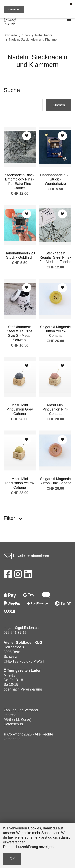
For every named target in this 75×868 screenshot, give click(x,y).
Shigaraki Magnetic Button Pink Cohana (55, 481)
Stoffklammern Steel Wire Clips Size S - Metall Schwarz (20, 333)
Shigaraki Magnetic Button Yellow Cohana (55, 331)
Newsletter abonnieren (26, 556)
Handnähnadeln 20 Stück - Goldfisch (20, 255)
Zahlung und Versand (21, 710)
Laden (36, 671)
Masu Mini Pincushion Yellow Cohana (20, 483)
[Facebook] (8, 575)
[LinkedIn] (28, 575)
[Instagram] (18, 575)
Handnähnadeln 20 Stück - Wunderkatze (55, 179)
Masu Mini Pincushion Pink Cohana (55, 409)
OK (12, 859)
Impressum (12, 715)
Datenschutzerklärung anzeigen (28, 847)
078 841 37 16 (15, 633)
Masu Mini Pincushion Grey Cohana (20, 409)
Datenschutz (14, 724)
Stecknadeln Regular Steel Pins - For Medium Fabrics (55, 258)
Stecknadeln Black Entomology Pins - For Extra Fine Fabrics (20, 182)
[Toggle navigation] (69, 19)
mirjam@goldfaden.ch (21, 628)
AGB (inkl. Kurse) (17, 720)
